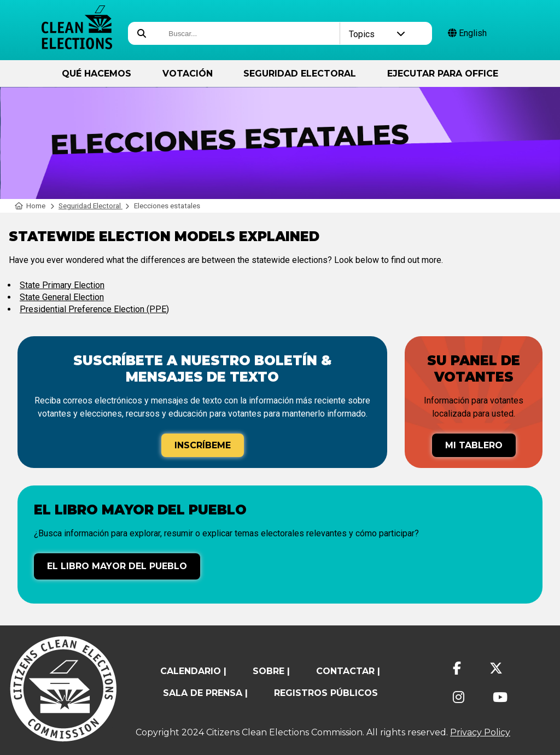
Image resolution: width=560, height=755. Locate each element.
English (467, 33)
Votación (188, 74)
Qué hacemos (97, 74)
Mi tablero (474, 445)
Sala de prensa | (205, 693)
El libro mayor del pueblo (117, 566)
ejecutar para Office (443, 74)
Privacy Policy (480, 732)
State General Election (62, 297)
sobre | (271, 671)
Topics (377, 34)
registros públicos (326, 693)
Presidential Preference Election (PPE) (94, 309)
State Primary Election (62, 285)
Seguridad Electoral (300, 74)
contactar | (348, 671)
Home (30, 206)
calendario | (193, 671)
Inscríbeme (203, 445)
